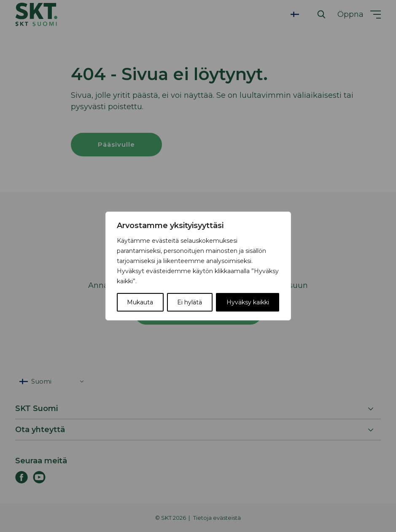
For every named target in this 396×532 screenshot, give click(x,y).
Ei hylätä (190, 302)
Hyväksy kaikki (248, 302)
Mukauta (140, 302)
